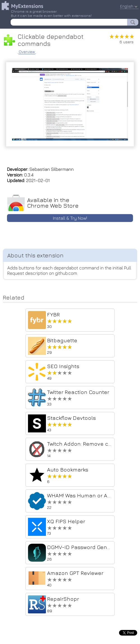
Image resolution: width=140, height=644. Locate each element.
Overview (27, 52)
